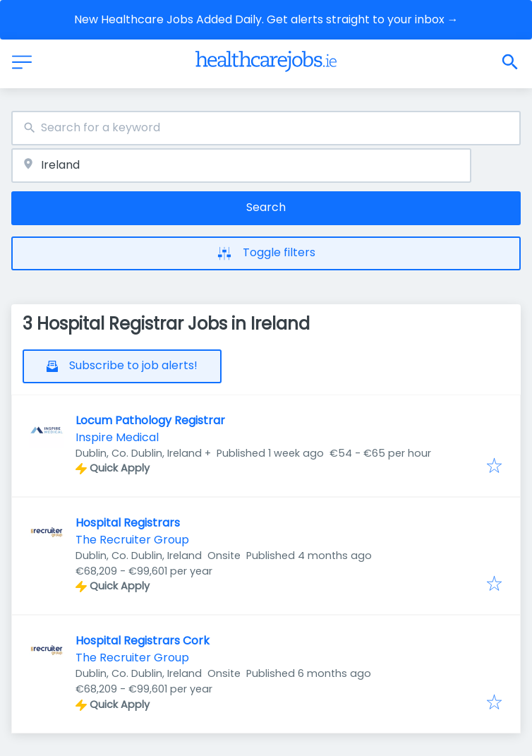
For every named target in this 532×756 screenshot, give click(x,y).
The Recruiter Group (132, 540)
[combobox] (266, 128)
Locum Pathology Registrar (150, 420)
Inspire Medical (117, 437)
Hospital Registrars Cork (143, 641)
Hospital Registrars (128, 523)
